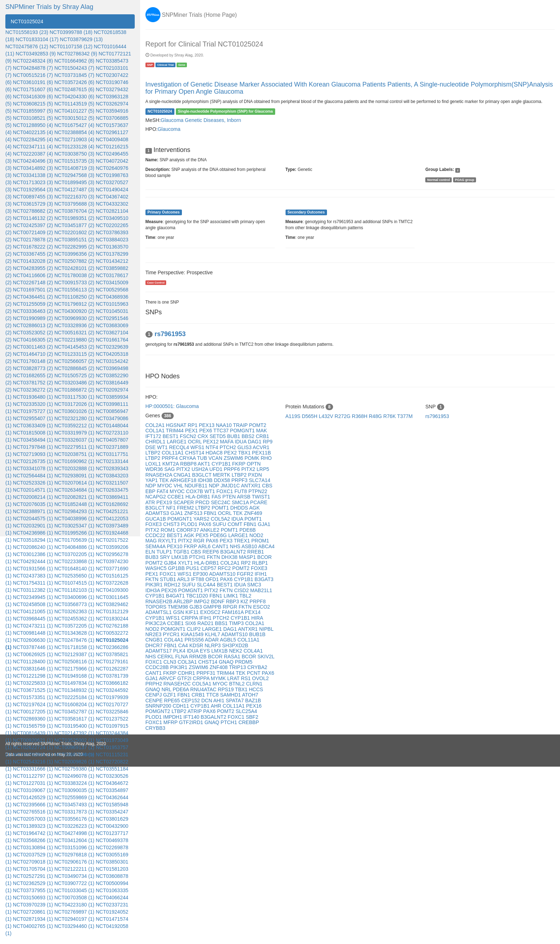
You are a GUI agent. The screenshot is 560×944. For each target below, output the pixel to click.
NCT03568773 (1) (74, 604)
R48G (376, 416)
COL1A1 (156, 431)
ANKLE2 (210, 530)
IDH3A (153, 590)
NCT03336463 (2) (33, 311)
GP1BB (177, 568)
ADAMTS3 (158, 513)
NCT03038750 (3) (74, 154)
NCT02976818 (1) (74, 855)
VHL (179, 486)
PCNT (254, 673)
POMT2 (258, 425)
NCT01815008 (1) (33, 433)
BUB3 (153, 557)
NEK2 (236, 651)
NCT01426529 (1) (33, 797)
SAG (170, 469)
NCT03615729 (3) (33, 204)
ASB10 (250, 546)
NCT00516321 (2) (74, 333)
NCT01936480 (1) (33, 397)
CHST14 (195, 453)
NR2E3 (154, 634)
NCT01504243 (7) (74, 68)
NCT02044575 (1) (33, 518)
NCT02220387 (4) (33, 154)
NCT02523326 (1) (33, 483)
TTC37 (222, 431)
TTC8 (213, 695)
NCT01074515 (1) (74, 583)
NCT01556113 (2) (74, 290)
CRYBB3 (155, 728)
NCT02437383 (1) (33, 576)
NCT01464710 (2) (33, 354)
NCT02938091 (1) (74, 476)
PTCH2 (228, 447)
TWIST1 (261, 497)
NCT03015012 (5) (74, 118)
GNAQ (227, 662)
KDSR (197, 645)
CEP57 (209, 568)
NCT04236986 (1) (33, 533)
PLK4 (180, 651)
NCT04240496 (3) (33, 161)
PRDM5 (244, 662)
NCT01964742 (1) (33, 833)
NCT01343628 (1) (74, 633)
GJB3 (196, 607)
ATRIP (195, 711)
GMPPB (213, 607)
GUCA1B (156, 519)
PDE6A (181, 689)
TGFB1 (182, 552)
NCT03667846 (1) (74, 754)
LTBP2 (154, 453)
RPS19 (227, 689)
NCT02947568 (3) (74, 175)
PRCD (203, 502)
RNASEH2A (160, 475)
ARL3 (184, 579)
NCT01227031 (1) (33, 783)
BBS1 (222, 623)
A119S (294, 416)
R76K (390, 416)
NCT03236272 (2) (33, 390)
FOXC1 (225, 491)
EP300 (201, 574)
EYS (205, 651)
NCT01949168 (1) (74, 676)
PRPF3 (240, 480)
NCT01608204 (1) (74, 704)
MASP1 (248, 557)
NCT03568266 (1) (33, 840)
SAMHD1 (231, 695)
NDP (151, 486)
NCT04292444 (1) (33, 561)
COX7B (195, 491)
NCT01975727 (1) (33, 411)
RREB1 (256, 552)
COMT (236, 524)
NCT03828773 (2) (33, 368)
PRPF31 (207, 673)
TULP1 (165, 552)
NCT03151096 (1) (74, 847)
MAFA (227, 442)
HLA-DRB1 (199, 497)
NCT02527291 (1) (33, 876)
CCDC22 (156, 535)
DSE (151, 447)
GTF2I (185, 678)
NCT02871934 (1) (33, 919)
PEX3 (227, 541)
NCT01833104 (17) (37, 39)
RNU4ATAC (204, 689)
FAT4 (163, 491)
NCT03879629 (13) (81, 39)
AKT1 (205, 464)
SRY (165, 557)
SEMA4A (156, 546)
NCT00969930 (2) (74, 318)
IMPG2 (202, 601)
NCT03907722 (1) (74, 883)
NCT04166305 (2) (33, 340)
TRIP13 (238, 667)
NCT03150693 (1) (33, 898)
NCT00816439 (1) (33, 733)
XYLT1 (186, 563)
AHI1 (220, 700)
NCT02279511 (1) (74, 447)
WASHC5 (157, 568)
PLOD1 (190, 524)
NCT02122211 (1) (74, 869)
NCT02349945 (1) (33, 597)
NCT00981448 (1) (33, 633)
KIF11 (193, 612)
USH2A (200, 469)
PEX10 (175, 546)
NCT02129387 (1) (74, 654)
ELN (151, 552)
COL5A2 (221, 519)
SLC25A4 (246, 711)
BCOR (264, 557)
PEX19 (165, 502)
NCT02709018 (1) (33, 862)
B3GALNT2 (234, 552)
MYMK (219, 678)
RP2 (246, 563)
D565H (310, 416)
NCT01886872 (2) (74, 390)
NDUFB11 (197, 486)
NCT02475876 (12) (27, 46)
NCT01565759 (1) (33, 726)
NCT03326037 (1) (74, 440)
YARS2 (202, 519)
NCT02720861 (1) (33, 912)
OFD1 (213, 579)
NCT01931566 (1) (33, 569)
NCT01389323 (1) (33, 826)
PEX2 (231, 453)
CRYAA (188, 458)
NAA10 (224, 425)
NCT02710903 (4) (74, 139)
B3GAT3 (264, 579)
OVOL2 (260, 678)
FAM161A (234, 612)
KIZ (245, 601)
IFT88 (198, 579)
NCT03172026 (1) (74, 404)
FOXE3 (154, 524)
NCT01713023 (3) (33, 182)
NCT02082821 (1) (74, 497)
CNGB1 (155, 640)
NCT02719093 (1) (33, 454)
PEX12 (211, 442)
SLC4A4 (207, 585)
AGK (254, 508)
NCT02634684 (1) (74, 490)
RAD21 (206, 623)
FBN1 (211, 513)
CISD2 (242, 590)
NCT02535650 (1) (74, 576)
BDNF (218, 601)
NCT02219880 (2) (74, 340)
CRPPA (190, 618)
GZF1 (170, 695)
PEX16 (254, 706)
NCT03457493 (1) (74, 805)
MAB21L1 (261, 590)
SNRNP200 (159, 706)
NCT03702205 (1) (74, 554)
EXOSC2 (211, 612)
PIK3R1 (155, 585)
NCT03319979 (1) (74, 433)
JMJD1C (231, 486)
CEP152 (191, 700)
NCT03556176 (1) (74, 819)
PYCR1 (172, 634)
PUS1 (193, 568)
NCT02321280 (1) (74, 418)
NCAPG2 (156, 497)
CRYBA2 (257, 667)
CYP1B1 (222, 464)
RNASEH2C (178, 684)
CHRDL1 (156, 442)
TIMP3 (237, 623)
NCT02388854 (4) (74, 132)
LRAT (234, 678)
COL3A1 (188, 662)
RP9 (267, 442)
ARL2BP (184, 601)
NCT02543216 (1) (33, 762)
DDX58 (222, 480)
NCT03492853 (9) (36, 54)
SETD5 (219, 436)
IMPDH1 (174, 717)
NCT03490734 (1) (74, 876)
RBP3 (233, 601)
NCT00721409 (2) (33, 232)
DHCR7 (155, 645)
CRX (204, 436)
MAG (152, 541)
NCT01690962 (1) (74, 461)
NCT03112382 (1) (33, 590)
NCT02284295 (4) (33, 139)
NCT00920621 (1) (33, 740)
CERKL (166, 657)
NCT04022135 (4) (33, 132)
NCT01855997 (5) (33, 111)
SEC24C (221, 502)
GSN (179, 612)
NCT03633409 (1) (33, 426)
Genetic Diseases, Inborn (213, 120)
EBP (151, 491)
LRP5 (263, 469)
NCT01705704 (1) (33, 869)
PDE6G (219, 535)
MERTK (222, 475)
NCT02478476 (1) (74, 640)
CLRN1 (254, 684)
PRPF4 (170, 458)
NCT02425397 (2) (33, 225)
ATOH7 (250, 695)
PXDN (255, 475)
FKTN (214, 557)
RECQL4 (180, 447)
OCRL (195, 442)
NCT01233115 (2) (74, 354)
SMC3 (254, 585)
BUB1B (257, 634)
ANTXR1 (251, 486)
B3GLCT (202, 475)
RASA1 (233, 657)
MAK (262, 431)
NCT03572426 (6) (74, 82)
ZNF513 (194, 513)
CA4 (184, 645)
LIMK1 (232, 596)
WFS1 (198, 447)
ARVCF (168, 678)
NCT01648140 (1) (74, 569)
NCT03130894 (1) (33, 847)
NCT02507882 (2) (74, 261)
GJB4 (171, 563)
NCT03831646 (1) (33, 669)
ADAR (212, 640)
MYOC (165, 486)
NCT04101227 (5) (74, 111)
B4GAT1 (176, 596)
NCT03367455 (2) (33, 254)
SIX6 (191, 623)
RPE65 (173, 700)
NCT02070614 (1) (74, 483)
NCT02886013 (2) (33, 325)
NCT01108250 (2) (74, 297)
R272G (343, 416)
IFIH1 (261, 574)
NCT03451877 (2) (74, 225)
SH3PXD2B (235, 645)
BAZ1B (253, 700)
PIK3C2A (156, 623)
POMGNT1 (243, 431)
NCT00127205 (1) (33, 712)
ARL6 (205, 546)
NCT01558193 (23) (27, 32)
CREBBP (249, 722)
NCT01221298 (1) (33, 676)
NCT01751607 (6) (33, 89)
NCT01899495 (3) (74, 182)
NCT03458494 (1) (33, 440)
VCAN (216, 458)
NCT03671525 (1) (33, 690)
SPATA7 (236, 700)
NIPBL (266, 629)
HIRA (257, 618)
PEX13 (207, 425)
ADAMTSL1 (159, 612)
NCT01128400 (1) (33, 662)
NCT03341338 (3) (33, 175)
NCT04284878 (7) (33, 68)
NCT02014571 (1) (33, 490)
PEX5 (203, 535)
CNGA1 (183, 475)
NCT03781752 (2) (33, 383)
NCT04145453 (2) (74, 347)
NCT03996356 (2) (74, 254)
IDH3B (206, 480)
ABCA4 (266, 546)
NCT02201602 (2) (74, 232)
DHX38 (230, 557)
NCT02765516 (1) (33, 812)
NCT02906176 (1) (74, 862)
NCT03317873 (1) (74, 812)
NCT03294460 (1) (74, 926)
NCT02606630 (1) (33, 640)
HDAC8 (215, 453)
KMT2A (171, 464)
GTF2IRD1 (192, 722)
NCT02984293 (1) (74, 511)
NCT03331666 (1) (33, 769)
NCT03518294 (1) (33, 540)
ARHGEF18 (184, 480)
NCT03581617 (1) (74, 719)
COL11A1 (173, 453)
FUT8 (241, 491)
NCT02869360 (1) (33, 719)
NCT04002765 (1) (33, 926)
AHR (217, 706)
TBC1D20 (198, 596)
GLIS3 (245, 447)
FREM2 (186, 508)
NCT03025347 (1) (74, 526)
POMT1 (221, 508)
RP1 (193, 425)
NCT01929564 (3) (33, 190)
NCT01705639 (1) (74, 540)
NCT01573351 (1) (33, 697)
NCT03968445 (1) (33, 619)
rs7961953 (437, 416)
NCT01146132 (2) (33, 218)
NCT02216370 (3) (74, 197)
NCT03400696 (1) (74, 597)
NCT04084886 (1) (74, 547)
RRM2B (199, 657)
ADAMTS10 (223, 574)
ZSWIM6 (234, 458)
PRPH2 (155, 684)
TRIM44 (175, 431)
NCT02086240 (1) (33, 547)
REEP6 (212, 552)
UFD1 (217, 469)
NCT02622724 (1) (33, 747)
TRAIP (241, 425)
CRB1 (262, 436)
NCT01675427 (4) (74, 125)
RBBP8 (189, 464)
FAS (217, 497)
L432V (327, 416)
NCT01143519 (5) (74, 104)
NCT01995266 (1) (74, 533)
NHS (236, 546)
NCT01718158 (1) (74, 647)
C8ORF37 (188, 530)
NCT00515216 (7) (33, 75)
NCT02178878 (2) (33, 240)
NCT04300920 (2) (74, 311)
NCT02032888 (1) (74, 468)
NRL (167, 689)
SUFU (220, 524)
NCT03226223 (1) (74, 826)
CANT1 (221, 546)
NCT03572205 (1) (74, 626)
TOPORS (157, 607)
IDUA (241, 442)
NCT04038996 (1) (74, 518)
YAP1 (152, 480)
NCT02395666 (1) (33, 805)
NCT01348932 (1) (74, 690)
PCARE (259, 502)
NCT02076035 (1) (33, 504)
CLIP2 (195, 629)
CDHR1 (187, 673)
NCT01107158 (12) (71, 46)
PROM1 (260, 541)
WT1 (163, 447)
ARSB (244, 497)
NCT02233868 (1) (74, 561)
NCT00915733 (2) (74, 282)
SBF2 (252, 717)
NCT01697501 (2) (33, 290)
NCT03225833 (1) (33, 683)
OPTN (254, 464)
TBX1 (245, 453)
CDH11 (182, 706)
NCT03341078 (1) (33, 468)
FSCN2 (189, 436)
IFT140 (192, 717)
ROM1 (169, 530)
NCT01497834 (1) (74, 683)
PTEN (229, 497)
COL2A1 (156, 425)
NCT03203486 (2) (74, 383)
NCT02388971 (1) (33, 511)
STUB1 (168, 579)
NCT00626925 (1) (33, 654)
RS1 (246, 678)
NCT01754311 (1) (33, 583)
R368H (360, 416)
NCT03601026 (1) (74, 411)
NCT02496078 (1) (74, 776)
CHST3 (172, 524)
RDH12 (173, 585)
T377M (405, 416)
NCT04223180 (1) (74, 905)
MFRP (171, 722)
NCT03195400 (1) (74, 726)
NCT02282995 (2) (74, 247)
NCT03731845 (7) (74, 75)
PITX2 (184, 469)
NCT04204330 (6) (74, 97)
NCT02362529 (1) (33, 883)
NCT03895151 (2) (74, 240)
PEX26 (170, 590)
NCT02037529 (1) (33, 855)
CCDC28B (158, 667)
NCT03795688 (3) (74, 204)
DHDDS (240, 508)
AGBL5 (229, 640)
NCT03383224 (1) (74, 783)
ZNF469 (253, 513)
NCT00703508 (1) (74, 898)
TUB (203, 458)
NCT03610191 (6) (33, 82)
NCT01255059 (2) (33, 304)
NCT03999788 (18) (71, 32)
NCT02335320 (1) (33, 404)
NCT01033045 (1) (74, 890)
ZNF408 (219, 667)
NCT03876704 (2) (74, 211)
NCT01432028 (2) (33, 261)
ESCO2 (261, 607)
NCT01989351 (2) (74, 218)
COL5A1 (202, 684)
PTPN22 (258, 491)
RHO (266, 458)
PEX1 (192, 431)
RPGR (231, 607)
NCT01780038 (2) (74, 275)
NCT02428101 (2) (74, 268)
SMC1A (241, 502)
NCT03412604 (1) (74, 840)
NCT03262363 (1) (74, 611)
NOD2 (256, 535)
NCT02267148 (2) (33, 282)
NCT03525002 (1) (74, 740)
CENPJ (154, 695)
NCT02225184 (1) (74, 697)
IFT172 (154, 436)
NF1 (172, 508)
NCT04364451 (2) (33, 297)
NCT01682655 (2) (33, 375)
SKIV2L (266, 657)
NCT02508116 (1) (74, 662)
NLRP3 (213, 645)
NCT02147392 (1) (74, 733)
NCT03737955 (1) (33, 890)
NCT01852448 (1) (74, 504)
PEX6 (206, 431)
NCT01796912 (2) (74, 304)
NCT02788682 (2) (33, 211)
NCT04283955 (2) (33, 268)
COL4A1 (174, 640)
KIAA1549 (193, 634)
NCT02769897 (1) (74, 912)
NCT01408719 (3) (74, 168)
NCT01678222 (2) (33, 247)
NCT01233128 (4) (74, 147)
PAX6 (206, 524)
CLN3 (170, 662)
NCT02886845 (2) (74, 368)
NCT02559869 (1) (74, 797)
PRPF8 (257, 601)
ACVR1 (261, 447)
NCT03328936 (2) (74, 325)
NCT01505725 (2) (74, 375)
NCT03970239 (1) (33, 905)
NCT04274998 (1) (74, 833)
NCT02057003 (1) (33, 819)
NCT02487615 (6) (74, 89)
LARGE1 (177, 442)
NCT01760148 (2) (33, 361)
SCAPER (184, 502)
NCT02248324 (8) (33, 61)
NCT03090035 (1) (74, 790)
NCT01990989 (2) (33, 318)
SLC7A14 (260, 480)
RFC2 (225, 568)
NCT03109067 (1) (33, 790)
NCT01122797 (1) (33, 776)
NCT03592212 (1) (74, 426)
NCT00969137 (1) (74, 747)
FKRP (240, 464)
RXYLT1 (168, 541)
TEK (164, 480)
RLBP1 (260, 563)
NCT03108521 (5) (33, 118)
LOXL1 (154, 464)
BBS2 (249, 436)
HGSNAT (177, 425)
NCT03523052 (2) (33, 333)
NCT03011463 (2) (33, 347)
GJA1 (177, 513)
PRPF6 (232, 469)
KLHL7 (213, 634)
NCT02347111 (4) (33, 147)
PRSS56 (195, 640)
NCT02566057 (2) (74, 361)
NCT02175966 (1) (74, 669)
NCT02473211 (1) (33, 626)
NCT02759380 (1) (74, 769)
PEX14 (253, 612)
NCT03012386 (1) (33, 554)
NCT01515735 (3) (74, 161)
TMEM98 (179, 607)
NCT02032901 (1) (33, 526)
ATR (151, 502)
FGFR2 (246, 574)
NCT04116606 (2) (33, 275)
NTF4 (213, 447)
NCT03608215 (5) (33, 104)
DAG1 (255, 442)
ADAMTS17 (159, 651)
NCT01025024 (27, 21)
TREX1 (242, 541)
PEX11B (261, 453)
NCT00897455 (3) (33, 197)
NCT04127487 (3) (74, 190)
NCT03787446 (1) (33, 647)
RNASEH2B (160, 601)
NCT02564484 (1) (33, 476)
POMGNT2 (158, 711)
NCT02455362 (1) (74, 619)
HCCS (256, 689)
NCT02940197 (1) (74, 919)
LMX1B (180, 557)
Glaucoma (173, 120)
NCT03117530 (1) (74, 397)
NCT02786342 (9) (77, 54)
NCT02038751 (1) (74, 454)
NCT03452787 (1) (74, 712)
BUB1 (234, 436)
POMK (252, 458)
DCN (207, 700)
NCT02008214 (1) (33, 497)
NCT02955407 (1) (33, 418)
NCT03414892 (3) (33, 168)
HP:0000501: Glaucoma (172, 406)
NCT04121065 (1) (33, 611)
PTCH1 (198, 557)
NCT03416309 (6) (33, 97)
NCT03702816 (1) (33, 754)
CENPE (155, 700)
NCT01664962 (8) (74, 61)
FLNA (182, 657)
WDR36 (155, 469)
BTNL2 (237, 684)
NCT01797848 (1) (33, 447)
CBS (267, 486)
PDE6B (248, 530)
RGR (200, 541)
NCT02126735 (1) (33, 461)
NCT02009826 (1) (74, 762)
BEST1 (171, 436)
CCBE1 (176, 497)
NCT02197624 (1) (33, 704)
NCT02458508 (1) (33, 604)
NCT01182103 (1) (74, 590)
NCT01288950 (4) (33, 125)
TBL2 (245, 596)
